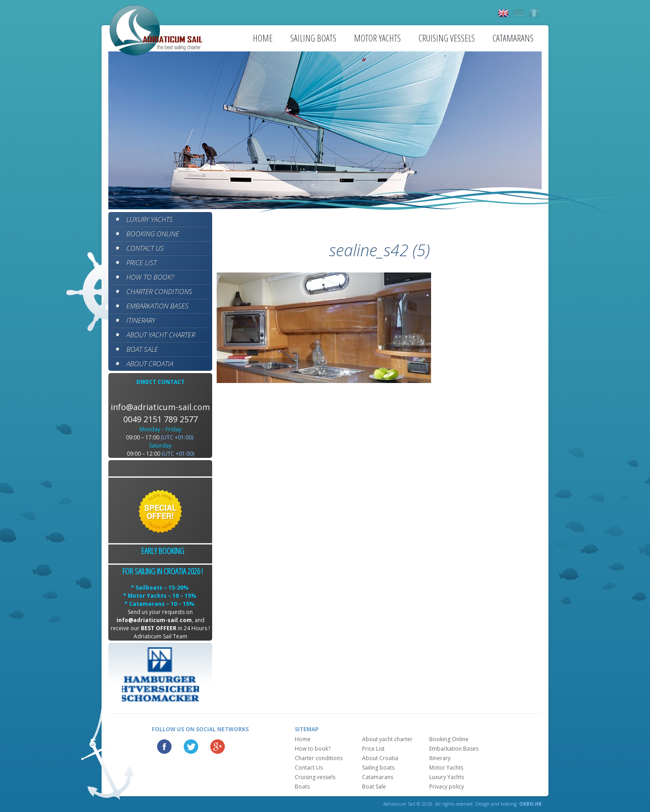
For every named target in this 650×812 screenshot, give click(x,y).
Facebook (164, 747)
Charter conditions (159, 291)
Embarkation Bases (158, 306)
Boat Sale (142, 349)
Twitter (191, 747)
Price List (142, 263)
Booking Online (153, 234)
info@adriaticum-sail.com (160, 407)
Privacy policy (447, 787)
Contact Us (145, 248)
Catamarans (513, 38)
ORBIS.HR (530, 804)
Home (263, 38)
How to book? (150, 277)
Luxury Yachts (150, 219)
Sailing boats (313, 38)
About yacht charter (161, 335)
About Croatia (150, 364)
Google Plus (218, 747)
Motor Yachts (377, 38)
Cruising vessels (447, 38)
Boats (302, 787)
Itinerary (141, 320)
